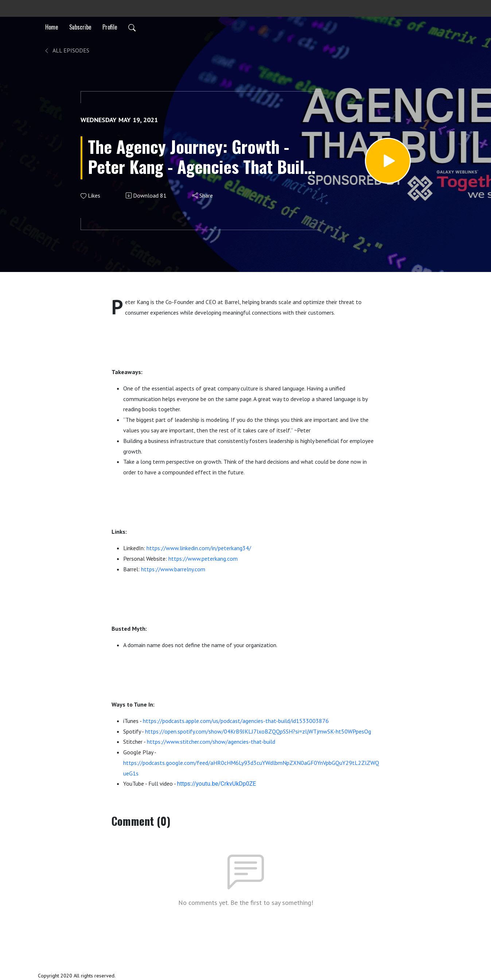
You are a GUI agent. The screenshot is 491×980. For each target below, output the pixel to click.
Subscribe (80, 27)
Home (52, 27)
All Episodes (67, 50)
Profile (110, 27)
